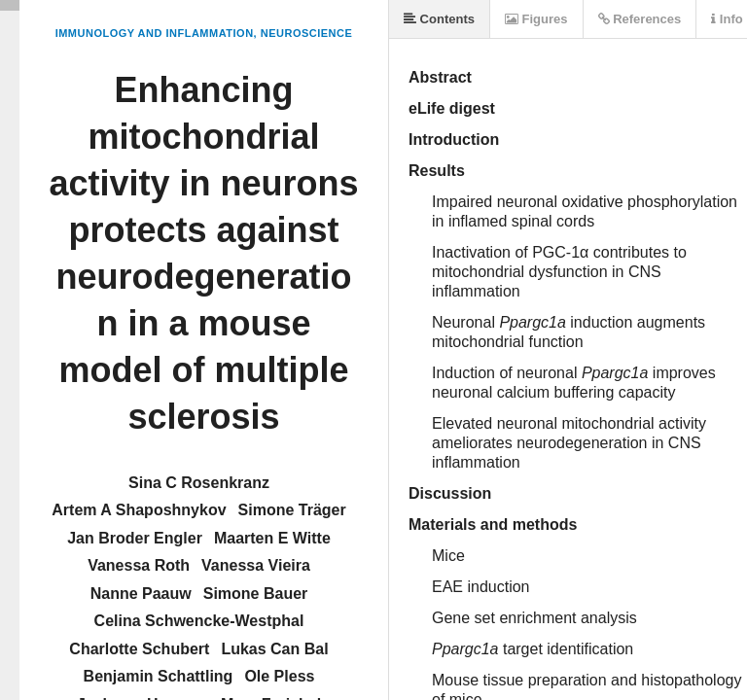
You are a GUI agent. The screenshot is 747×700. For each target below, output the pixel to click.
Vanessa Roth (139, 565)
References (640, 19)
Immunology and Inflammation (155, 33)
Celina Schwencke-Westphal (199, 621)
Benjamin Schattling (159, 676)
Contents (439, 19)
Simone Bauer (256, 594)
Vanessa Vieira (256, 565)
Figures (536, 19)
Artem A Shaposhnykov (139, 510)
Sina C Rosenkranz (199, 483)
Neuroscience (307, 33)
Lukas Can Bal (274, 649)
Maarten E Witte (272, 538)
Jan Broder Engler (135, 538)
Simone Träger (292, 510)
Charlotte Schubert (139, 649)
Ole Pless (279, 676)
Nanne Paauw (141, 594)
